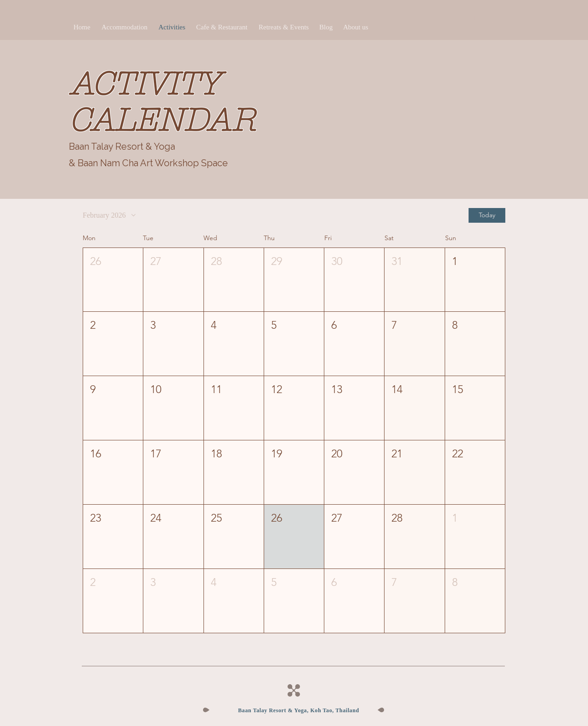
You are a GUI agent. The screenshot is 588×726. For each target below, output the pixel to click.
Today (487, 215)
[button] (113, 280)
